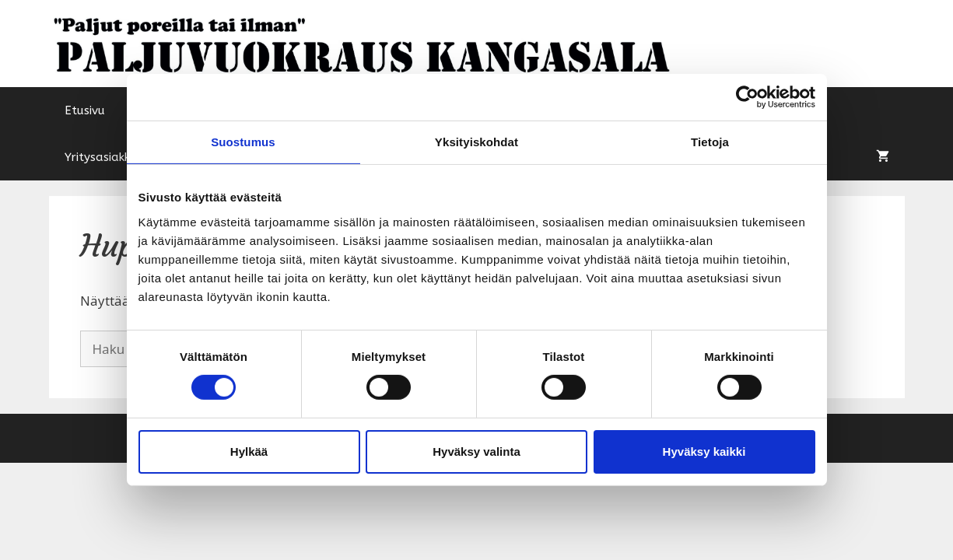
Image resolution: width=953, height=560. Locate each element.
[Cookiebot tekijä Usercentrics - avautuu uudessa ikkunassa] (747, 97)
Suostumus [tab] (243, 142)
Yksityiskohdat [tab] (476, 142)
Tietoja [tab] (710, 142)
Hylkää (249, 451)
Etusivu (85, 110)
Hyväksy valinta (476, 451)
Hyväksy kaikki (704, 451)
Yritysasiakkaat (108, 157)
